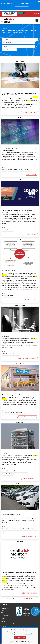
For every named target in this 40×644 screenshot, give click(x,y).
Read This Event (32, 234)
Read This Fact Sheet (31, 300)
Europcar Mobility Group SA (11, 515)
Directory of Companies (8, 624)
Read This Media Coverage (30, 112)
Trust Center (5, 616)
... (30, 170)
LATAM (26, 170)
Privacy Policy (5, 613)
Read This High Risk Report (29, 478)
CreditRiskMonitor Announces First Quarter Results (19, 573)
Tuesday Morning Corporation (12, 395)
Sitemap (3, 627)
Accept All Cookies (20, 637)
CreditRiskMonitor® (9, 271)
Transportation (23, 471)
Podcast (6, 605)
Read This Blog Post (31, 174)
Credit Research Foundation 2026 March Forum (17, 211)
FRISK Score (6, 354)
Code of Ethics (5, 618)
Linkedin (2, 605)
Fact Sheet (11, 295)
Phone (9, 605)
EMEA (20, 170)
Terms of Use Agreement (5, 609)
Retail (13, 412)
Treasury (10, 170)
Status (3, 621)
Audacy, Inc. (6, 336)
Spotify (4, 605)
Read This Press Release (30, 594)
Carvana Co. (6, 453)
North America (15, 354)
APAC (16, 170)
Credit (4, 170)
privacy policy (29, 634)
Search (35, 14)
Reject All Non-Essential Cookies (20, 641)
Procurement (11, 529)
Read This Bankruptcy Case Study (28, 358)
